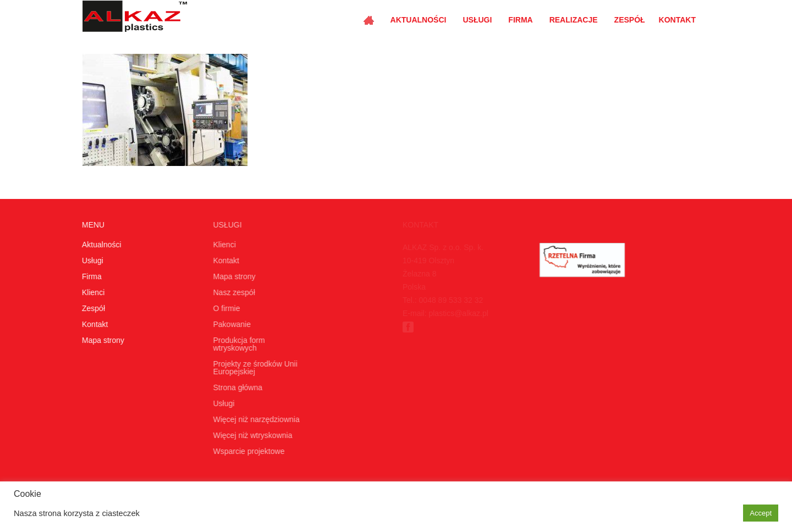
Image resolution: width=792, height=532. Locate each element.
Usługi (477, 20)
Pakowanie (230, 324)
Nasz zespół (232, 292)
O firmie (225, 308)
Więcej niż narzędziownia (254, 419)
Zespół (630, 20)
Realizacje (574, 20)
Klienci (93, 292)
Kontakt (677, 20)
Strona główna (236, 387)
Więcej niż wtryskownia (251, 435)
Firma (520, 20)
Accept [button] (761, 513)
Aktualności (419, 20)
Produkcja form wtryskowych (237, 344)
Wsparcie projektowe (247, 451)
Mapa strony (103, 340)
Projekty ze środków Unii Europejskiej (253, 368)
